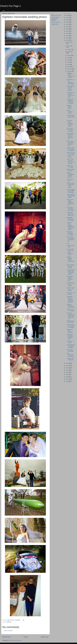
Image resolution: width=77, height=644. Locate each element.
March (69, 67)
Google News (55, 24)
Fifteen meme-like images (71, 322)
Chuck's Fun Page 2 (10, 6)
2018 (67, 33)
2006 (67, 381)
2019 (67, 31)
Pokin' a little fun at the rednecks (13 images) (71, 161)
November (70, 46)
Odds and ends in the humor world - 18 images (71, 155)
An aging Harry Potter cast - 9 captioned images (71, 272)
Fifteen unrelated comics (70, 112)
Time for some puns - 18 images (71, 289)
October (69, 50)
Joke (68, 243)
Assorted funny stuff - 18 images (71, 284)
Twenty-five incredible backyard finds (70, 337)
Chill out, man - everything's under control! (71, 185)
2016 (67, 38)
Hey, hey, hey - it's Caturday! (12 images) (71, 326)
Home (4, 11)
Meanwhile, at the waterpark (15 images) (70, 82)
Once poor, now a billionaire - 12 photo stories (70, 123)
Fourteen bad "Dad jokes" (70, 359)
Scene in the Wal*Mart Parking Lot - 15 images (71, 101)
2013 (67, 366)
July (68, 58)
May (68, 62)
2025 (67, 18)
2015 (67, 40)
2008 (67, 377)
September (70, 52)
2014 (67, 363)
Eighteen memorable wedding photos (70, 175)
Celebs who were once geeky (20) (70, 214)
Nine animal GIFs (70, 180)
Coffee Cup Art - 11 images (71, 310)
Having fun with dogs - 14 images (70, 233)
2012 (67, 368)
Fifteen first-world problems (70, 331)
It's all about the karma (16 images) (70, 209)
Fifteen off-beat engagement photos (71, 196)
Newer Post (6, 637)
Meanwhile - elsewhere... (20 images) (70, 219)
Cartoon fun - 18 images (70, 166)
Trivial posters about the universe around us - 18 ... (70, 136)
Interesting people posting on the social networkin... (70, 299)
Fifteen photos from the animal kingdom (71, 88)
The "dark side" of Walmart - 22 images (71, 346)
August (69, 55)
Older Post (45, 637)
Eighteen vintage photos (69, 107)
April (68, 64)
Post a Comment (8, 631)
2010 (67, 372)
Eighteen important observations (71, 306)
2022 (67, 24)
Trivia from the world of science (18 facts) (71, 95)
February (70, 69)
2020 (67, 29)
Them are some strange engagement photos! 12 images (71, 226)
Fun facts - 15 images (70, 342)
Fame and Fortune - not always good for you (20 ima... (71, 316)
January (69, 71)
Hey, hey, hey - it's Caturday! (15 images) (71, 149)
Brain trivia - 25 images (71, 294)
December (70, 42)
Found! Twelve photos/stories (71, 117)
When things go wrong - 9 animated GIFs (71, 143)
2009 (67, 375)
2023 (67, 22)
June (69, 60)
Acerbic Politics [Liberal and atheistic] (55, 19)
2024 (67, 20)
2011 (67, 370)
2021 (67, 27)
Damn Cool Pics (55, 22)
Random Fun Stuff (56, 15)
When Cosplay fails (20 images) (71, 266)
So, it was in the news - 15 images (70, 130)
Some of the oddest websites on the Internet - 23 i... (71, 202)
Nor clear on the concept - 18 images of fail (71, 239)
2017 (67, 36)
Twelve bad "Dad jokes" (70, 350)
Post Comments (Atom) (15, 641)
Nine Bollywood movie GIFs (70, 355)
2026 (67, 15)
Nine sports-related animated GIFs (70, 278)
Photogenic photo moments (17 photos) (71, 75)
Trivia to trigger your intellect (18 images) (71, 191)
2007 (67, 379)
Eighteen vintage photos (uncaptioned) (71, 260)
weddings (9, 622)
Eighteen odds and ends (71, 170)
